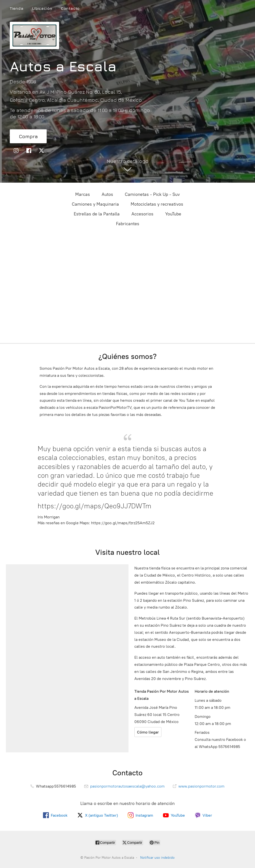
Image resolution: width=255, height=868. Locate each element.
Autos (107, 194)
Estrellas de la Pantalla (97, 214)
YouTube (173, 214)
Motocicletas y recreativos (157, 204)
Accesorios (142, 214)
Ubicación (42, 8)
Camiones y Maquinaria (95, 204)
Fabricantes (128, 224)
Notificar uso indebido (157, 858)
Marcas (83, 194)
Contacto (70, 8)
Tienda (17, 8)
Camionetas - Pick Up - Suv (152, 194)
